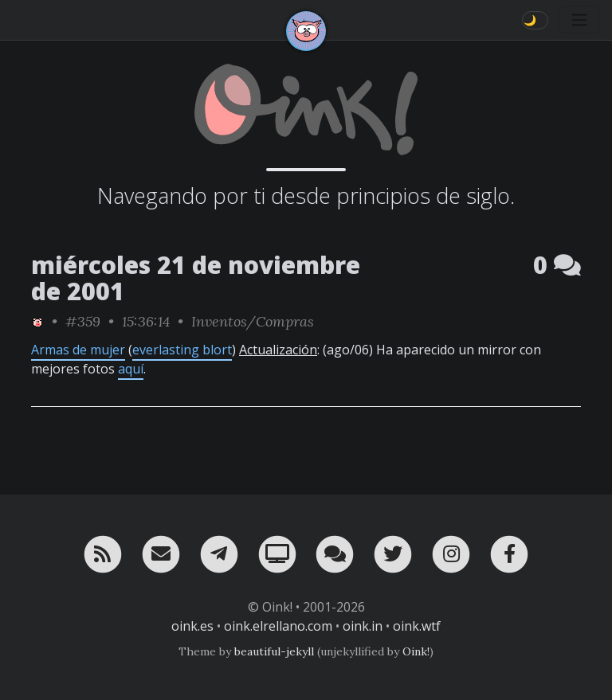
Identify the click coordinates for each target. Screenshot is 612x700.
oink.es (192, 626)
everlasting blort (182, 350)
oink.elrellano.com (278, 626)
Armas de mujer (78, 350)
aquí (131, 369)
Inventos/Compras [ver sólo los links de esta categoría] (253, 321)
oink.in (363, 626)
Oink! (416, 651)
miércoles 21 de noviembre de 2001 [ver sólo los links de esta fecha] (196, 278)
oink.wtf (417, 626)
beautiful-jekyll (274, 651)
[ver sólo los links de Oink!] (37, 321)
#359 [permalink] (83, 321)
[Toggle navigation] (579, 20)
